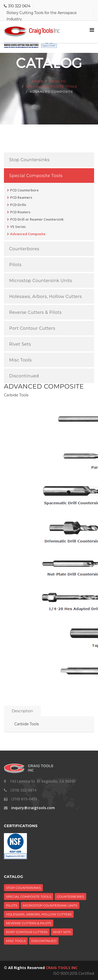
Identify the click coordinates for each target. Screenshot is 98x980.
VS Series (18, 227)
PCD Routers (20, 212)
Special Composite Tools (51, 86)
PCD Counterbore (24, 190)
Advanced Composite (28, 234)
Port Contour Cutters (32, 328)
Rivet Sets (20, 344)
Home (38, 81)
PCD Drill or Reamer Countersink (37, 219)
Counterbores (24, 249)
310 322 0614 (19, 6)
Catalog (58, 81)
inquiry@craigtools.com (33, 808)
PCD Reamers (21, 197)
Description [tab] (22, 711)
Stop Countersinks (29, 160)
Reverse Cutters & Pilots (35, 313)
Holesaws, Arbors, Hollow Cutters (45, 297)
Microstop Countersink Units (41, 281)
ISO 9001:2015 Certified (74, 973)
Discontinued (24, 376)
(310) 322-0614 (23, 790)
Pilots (15, 265)
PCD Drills (18, 205)
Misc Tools (20, 360)
